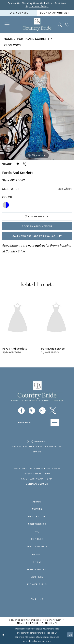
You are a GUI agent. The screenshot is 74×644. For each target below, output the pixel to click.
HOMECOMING (37, 569)
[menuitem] (19, 13)
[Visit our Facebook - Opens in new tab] (21, 411)
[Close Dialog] (3, 635)
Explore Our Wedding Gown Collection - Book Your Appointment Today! (37, 5)
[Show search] (60, 24)
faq (37, 532)
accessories (37, 524)
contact (37, 539)
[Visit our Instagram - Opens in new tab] (42, 411)
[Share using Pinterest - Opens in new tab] (18, 164)
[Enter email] (37, 423)
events (37, 509)
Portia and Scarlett (33, 39)
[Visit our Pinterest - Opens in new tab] (32, 411)
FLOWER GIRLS (37, 584)
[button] (7, 24)
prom (37, 562)
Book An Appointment (37, 226)
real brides (37, 517)
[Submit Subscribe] (55, 423)
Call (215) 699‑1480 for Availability (37, 236)
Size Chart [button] (64, 189)
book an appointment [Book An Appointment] (55, 13)
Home (8, 39)
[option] (37, 105)
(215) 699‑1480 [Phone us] (19, 13)
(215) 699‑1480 (37, 441)
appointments (37, 546)
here (48, 641)
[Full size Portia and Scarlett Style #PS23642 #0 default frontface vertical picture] (37, 105)
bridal (37, 554)
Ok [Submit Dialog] (70, 635)
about (37, 502)
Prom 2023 (12, 45)
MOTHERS (37, 577)
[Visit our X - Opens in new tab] (53, 411)
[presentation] (18, 318)
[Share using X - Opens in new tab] (24, 164)
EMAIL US (37, 599)
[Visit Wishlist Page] (67, 24)
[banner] (37, 25)
